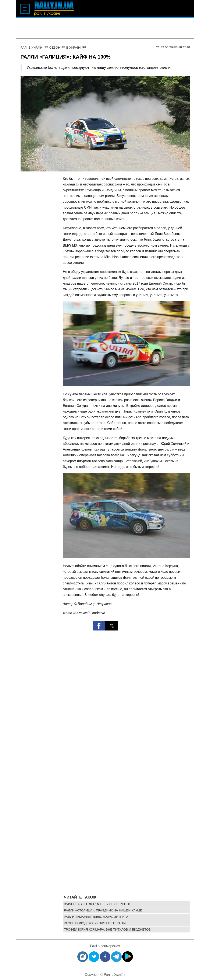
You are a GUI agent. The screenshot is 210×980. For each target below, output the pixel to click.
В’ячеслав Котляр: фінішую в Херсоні (97, 904)
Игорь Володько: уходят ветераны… (97, 923)
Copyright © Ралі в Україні (105, 975)
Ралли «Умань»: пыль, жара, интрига (96, 917)
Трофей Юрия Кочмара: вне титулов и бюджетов (107, 929)
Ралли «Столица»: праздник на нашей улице (103, 910)
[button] (99, 626)
